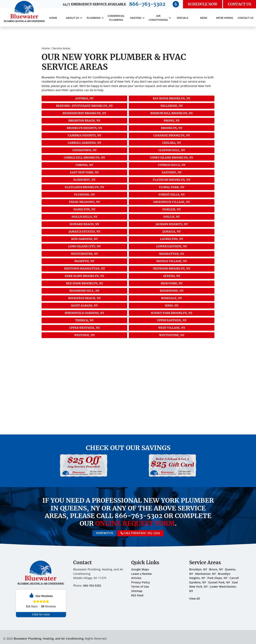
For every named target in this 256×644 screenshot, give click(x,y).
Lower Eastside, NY (172, 246)
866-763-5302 (147, 4)
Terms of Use (140, 587)
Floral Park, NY (172, 187)
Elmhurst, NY (84, 180)
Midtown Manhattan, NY (84, 269)
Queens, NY (172, 276)
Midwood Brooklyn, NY (172, 269)
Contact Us (239, 4)
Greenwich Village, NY (172, 202)
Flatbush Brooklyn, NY (172, 180)
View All (194, 599)
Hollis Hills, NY (84, 217)
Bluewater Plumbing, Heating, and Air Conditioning (49, 639)
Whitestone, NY (172, 335)
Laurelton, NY (172, 239)
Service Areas (61, 48)
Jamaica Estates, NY (84, 232)
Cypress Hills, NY (172, 165)
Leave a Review (141, 574)
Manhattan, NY (172, 254)
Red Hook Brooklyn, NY (84, 283)
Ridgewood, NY (172, 291)
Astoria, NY (84, 98)
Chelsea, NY (172, 143)
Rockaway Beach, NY (84, 298)
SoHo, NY (172, 306)
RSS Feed (137, 595)
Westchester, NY (84, 254)
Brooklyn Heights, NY (84, 128)
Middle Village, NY (172, 261)
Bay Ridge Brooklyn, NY (172, 98)
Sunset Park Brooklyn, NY (172, 313)
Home (46, 48)
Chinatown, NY (84, 150)
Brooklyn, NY (172, 128)
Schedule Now (203, 4)
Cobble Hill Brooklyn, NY (84, 158)
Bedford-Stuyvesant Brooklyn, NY (84, 106)
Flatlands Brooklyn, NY (84, 187)
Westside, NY (84, 335)
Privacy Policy (141, 582)
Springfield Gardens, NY (84, 313)
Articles (136, 578)
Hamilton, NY (84, 209)
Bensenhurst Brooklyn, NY (84, 113)
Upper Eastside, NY (172, 320)
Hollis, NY (172, 217)
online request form (135, 523)
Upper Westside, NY (84, 328)
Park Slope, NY (217, 578)
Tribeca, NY (84, 320)
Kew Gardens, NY (84, 239)
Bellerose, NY (172, 106)
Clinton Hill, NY (172, 150)
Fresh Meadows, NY (84, 202)
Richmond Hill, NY (84, 291)
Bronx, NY (172, 121)
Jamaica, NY (172, 232)
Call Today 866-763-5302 (133, 533)
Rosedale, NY (172, 298)
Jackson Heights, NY (172, 224)
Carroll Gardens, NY (84, 143)
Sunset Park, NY (219, 582)
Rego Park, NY (172, 283)
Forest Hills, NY (172, 195)
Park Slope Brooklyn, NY (84, 276)
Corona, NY (84, 165)
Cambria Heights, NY (84, 135)
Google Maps (140, 569)
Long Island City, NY (84, 246)
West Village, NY (172, 328)
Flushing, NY (84, 195)
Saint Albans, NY (84, 306)
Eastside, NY (172, 172)
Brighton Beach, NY (84, 121)
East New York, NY (84, 172)
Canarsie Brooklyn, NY (172, 135)
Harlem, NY (172, 209)
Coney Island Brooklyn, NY (172, 158)
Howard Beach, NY (84, 224)
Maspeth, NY (84, 261)
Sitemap (137, 591)
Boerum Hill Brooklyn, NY (172, 113)
